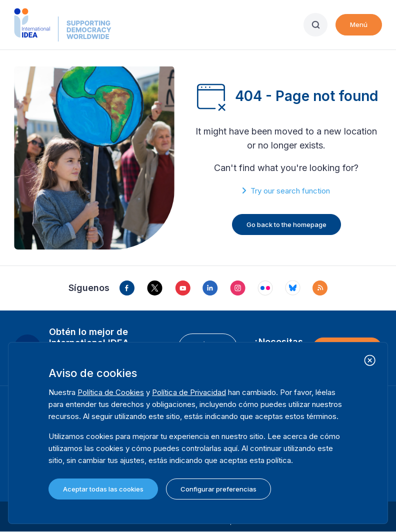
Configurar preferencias (218, 489)
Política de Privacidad (189, 392)
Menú (359, 24)
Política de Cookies (111, 392)
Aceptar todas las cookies (103, 489)
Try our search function (290, 191)
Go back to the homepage (286, 224)
